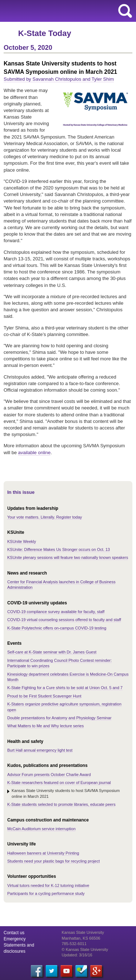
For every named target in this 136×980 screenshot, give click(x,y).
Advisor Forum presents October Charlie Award (49, 775)
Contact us (14, 933)
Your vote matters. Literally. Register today (45, 517)
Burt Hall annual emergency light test (40, 750)
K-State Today (45, 33)
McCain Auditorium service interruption (41, 829)
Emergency (15, 939)
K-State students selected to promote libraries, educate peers (61, 804)
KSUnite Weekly (22, 541)
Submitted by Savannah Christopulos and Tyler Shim (59, 79)
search (125, 11)
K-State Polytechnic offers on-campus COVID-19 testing (57, 628)
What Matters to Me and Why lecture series (46, 726)
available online (34, 453)
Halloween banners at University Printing (43, 853)
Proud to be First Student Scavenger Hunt (44, 696)
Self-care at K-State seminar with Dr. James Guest (52, 652)
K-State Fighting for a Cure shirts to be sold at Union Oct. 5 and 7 (65, 688)
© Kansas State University (85, 949)
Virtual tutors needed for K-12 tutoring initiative (48, 885)
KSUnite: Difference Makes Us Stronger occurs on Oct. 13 (59, 549)
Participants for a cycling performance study (46, 893)
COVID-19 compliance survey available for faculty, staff (56, 612)
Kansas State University (66, 11)
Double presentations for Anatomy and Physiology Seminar (59, 718)
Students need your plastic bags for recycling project (53, 861)
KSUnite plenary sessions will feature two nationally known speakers (68, 557)
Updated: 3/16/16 (77, 955)
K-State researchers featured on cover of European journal (59, 783)
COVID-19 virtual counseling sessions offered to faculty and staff (64, 620)
